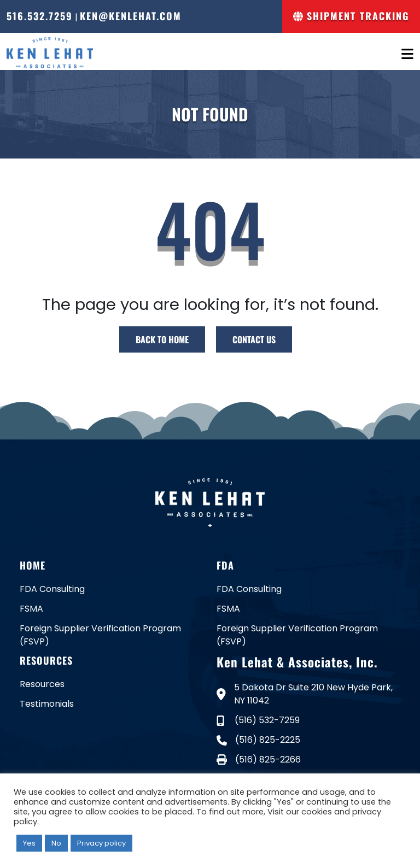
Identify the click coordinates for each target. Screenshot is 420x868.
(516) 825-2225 (258, 740)
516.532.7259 (40, 16)
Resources (42, 684)
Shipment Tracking (351, 16)
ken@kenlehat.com (131, 16)
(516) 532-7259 (258, 720)
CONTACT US (254, 339)
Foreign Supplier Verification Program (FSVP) (100, 635)
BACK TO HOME (162, 339)
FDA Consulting (52, 589)
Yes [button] (29, 843)
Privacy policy (101, 843)
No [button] (56, 843)
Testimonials (47, 704)
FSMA (31, 609)
